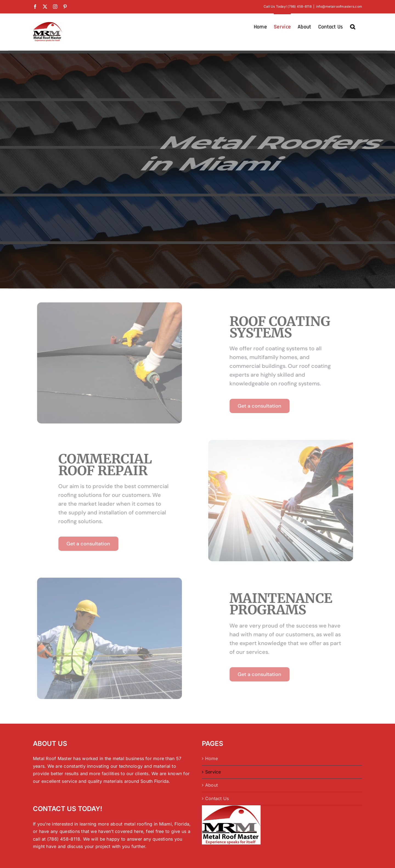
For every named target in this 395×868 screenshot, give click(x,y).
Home (211, 758)
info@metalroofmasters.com (339, 6)
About (211, 785)
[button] (353, 26)
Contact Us (217, 798)
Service (213, 772)
